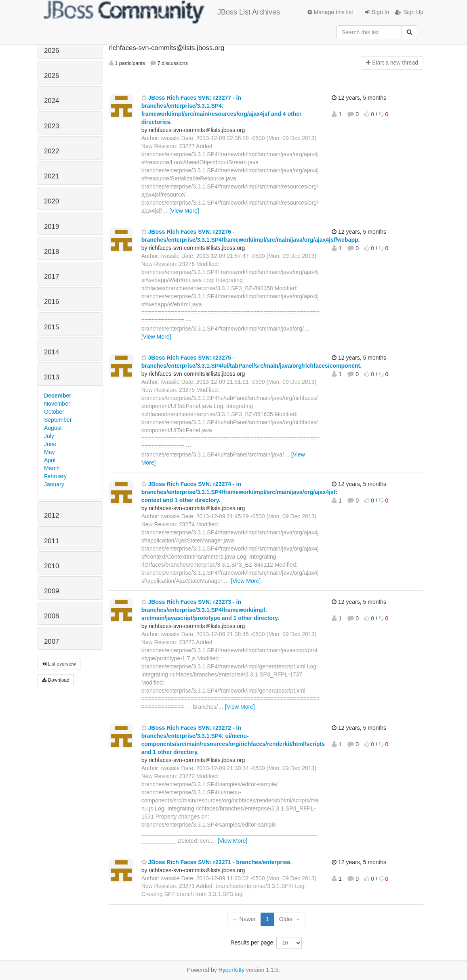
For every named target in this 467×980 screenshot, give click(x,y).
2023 (52, 126)
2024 (52, 101)
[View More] (184, 211)
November (57, 404)
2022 (52, 151)
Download (56, 680)
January (54, 484)
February (55, 476)
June (50, 444)
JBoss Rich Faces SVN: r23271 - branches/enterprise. (217, 862)
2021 (52, 176)
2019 (52, 227)
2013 (52, 377)
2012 (52, 516)
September (58, 420)
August (53, 428)
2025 (52, 76)
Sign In (377, 12)
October (54, 412)
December (58, 396)
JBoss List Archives (162, 12)
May (49, 452)
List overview (59, 664)
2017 (52, 277)
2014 (52, 352)
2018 (52, 252)
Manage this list (330, 12)
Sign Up (409, 12)
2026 (52, 51)
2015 (52, 327)
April (50, 460)
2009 (52, 591)
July (49, 436)
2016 (52, 302)
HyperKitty (232, 970)
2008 (52, 616)
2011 (52, 541)
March (52, 468)
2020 (52, 201)
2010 (52, 566)
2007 (52, 642)
